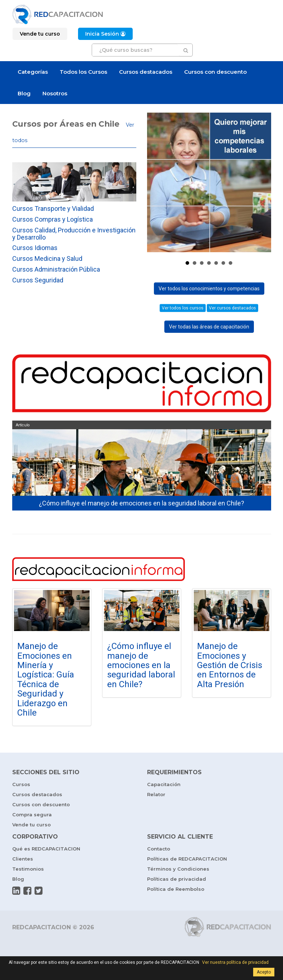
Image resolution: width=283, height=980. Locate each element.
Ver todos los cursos (183, 308)
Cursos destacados (146, 72)
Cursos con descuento (215, 72)
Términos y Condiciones (178, 869)
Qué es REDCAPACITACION (46, 849)
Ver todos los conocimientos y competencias (209, 289)
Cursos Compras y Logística (53, 219)
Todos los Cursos (83, 72)
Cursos (21, 784)
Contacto (159, 849)
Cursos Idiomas (35, 248)
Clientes (23, 859)
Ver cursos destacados (232, 308)
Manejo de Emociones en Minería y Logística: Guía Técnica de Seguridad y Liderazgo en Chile (46, 679)
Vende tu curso (31, 825)
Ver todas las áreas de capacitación (209, 327)
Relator (156, 794)
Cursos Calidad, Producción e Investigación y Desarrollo (74, 234)
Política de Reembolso (176, 889)
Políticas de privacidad (177, 879)
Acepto (264, 972)
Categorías (33, 72)
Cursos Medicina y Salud (47, 258)
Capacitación (164, 784)
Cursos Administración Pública (56, 269)
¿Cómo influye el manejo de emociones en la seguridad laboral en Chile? (141, 665)
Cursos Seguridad (38, 280)
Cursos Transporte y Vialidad (53, 208)
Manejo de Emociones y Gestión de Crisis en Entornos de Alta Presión (230, 665)
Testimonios (28, 869)
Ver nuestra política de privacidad (235, 962)
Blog (24, 93)
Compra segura (32, 815)
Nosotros (55, 93)
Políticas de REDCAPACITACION (187, 859)
